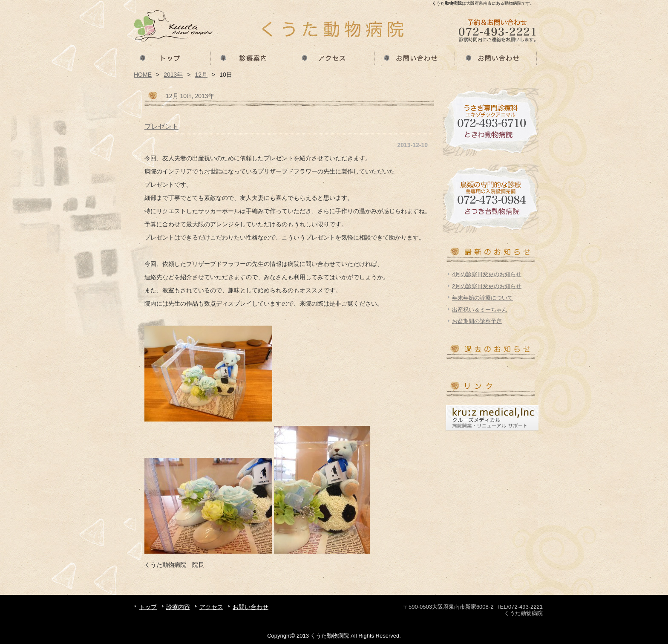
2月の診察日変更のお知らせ (487, 286)
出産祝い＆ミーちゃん (480, 310)
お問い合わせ (416, 58)
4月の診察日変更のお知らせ (487, 274)
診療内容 (252, 58)
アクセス (334, 58)
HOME (143, 75)
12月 (202, 75)
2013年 (173, 75)
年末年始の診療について (482, 298)
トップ (170, 58)
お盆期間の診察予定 (477, 321)
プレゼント (161, 126)
